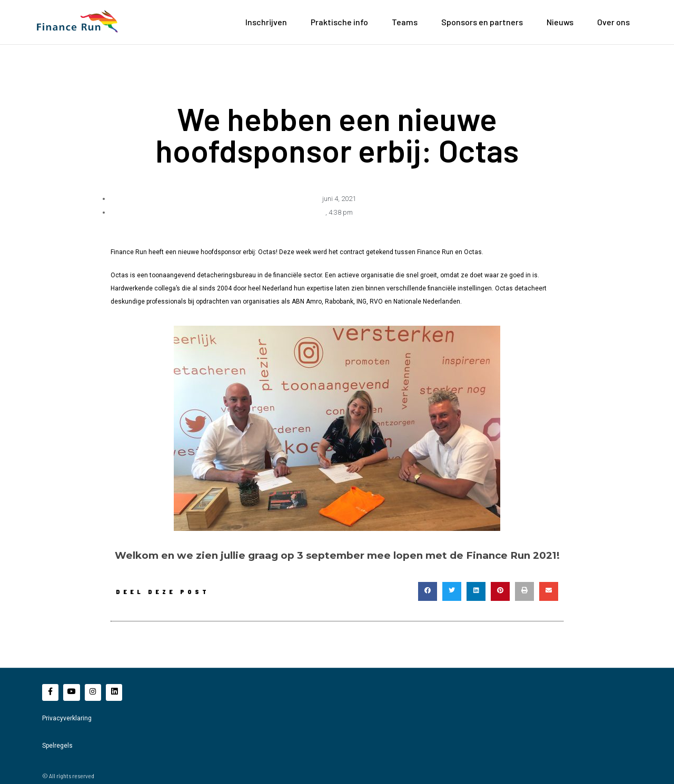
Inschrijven (266, 22)
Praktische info (339, 22)
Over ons (613, 22)
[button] (428, 591)
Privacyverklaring (67, 718)
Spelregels (57, 746)
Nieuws (560, 22)
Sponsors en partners (482, 22)
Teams (405, 22)
